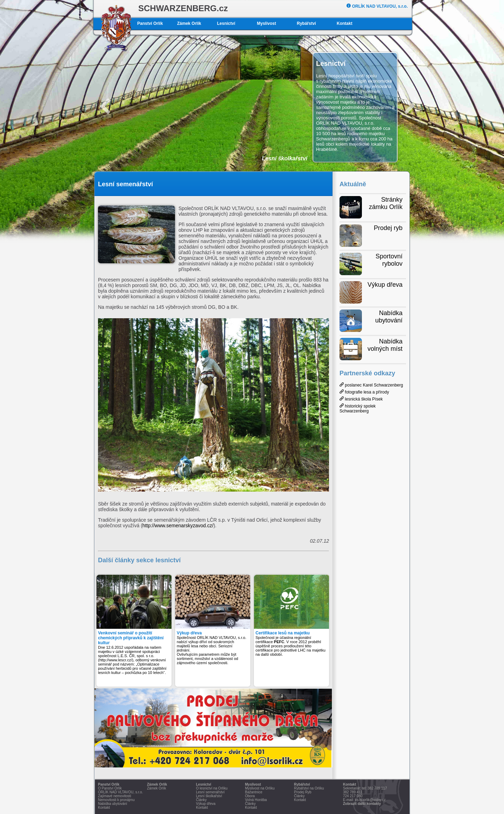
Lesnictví (226, 23)
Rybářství (306, 23)
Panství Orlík (150, 23)
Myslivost (267, 23)
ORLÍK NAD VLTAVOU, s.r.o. (377, 6)
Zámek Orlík (189, 23)
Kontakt (345, 23)
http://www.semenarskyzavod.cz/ (178, 526)
